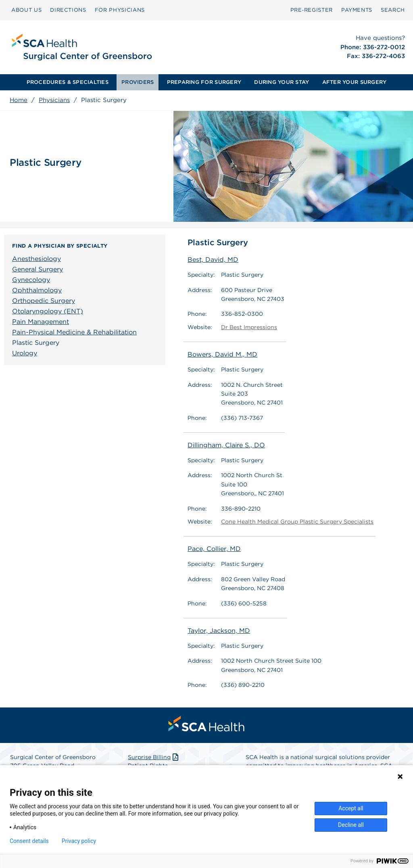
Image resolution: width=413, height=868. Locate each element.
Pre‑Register (312, 10)
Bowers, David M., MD (222, 354)
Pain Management (41, 322)
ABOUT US (26, 10)
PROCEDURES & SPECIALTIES (68, 82)
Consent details (29, 841)
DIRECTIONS (68, 10)
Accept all (351, 808)
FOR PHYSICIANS (120, 10)
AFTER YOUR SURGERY (355, 82)
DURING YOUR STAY (282, 82)
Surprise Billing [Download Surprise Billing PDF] (154, 757)
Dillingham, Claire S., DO (226, 445)
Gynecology (31, 280)
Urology (25, 353)
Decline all (351, 825)
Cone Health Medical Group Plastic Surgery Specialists (297, 522)
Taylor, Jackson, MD (219, 631)
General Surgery (38, 269)
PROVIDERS (138, 82)
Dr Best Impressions (249, 327)
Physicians (54, 100)
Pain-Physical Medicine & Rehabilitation (74, 332)
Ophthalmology (37, 290)
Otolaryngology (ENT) (48, 311)
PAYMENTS (357, 10)
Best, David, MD (213, 260)
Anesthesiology (37, 259)
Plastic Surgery (36, 343)
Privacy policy (79, 841)
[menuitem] (26, 10)
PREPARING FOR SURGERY (204, 82)
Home (19, 100)
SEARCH (393, 10)
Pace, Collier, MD (214, 549)
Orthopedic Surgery (44, 301)
